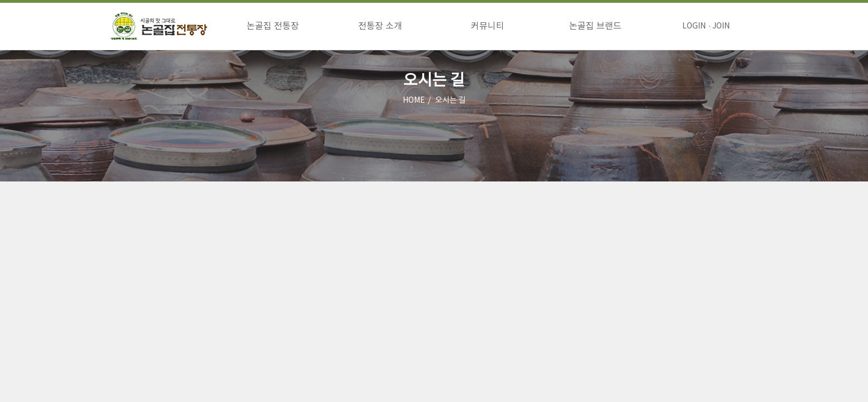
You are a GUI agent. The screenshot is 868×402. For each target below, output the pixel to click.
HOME (414, 100)
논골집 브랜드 (595, 26)
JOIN (721, 26)
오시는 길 (450, 100)
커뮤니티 (488, 26)
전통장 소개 (380, 26)
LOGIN (694, 26)
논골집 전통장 (273, 26)
